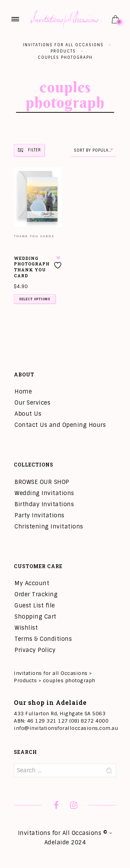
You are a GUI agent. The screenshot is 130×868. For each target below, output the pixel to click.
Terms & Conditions (43, 639)
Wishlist (26, 628)
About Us (28, 414)
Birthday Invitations (44, 504)
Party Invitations (40, 515)
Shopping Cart (36, 617)
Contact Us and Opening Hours (60, 425)
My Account (32, 583)
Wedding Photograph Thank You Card (32, 267)
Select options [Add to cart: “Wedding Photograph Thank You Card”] (35, 299)
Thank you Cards (34, 236)
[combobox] (94, 150)
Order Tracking (36, 594)
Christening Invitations (49, 527)
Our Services (32, 403)
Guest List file (35, 606)
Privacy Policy (35, 650)
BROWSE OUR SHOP (42, 482)
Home (23, 392)
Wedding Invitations (44, 493)
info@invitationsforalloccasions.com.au (66, 728)
